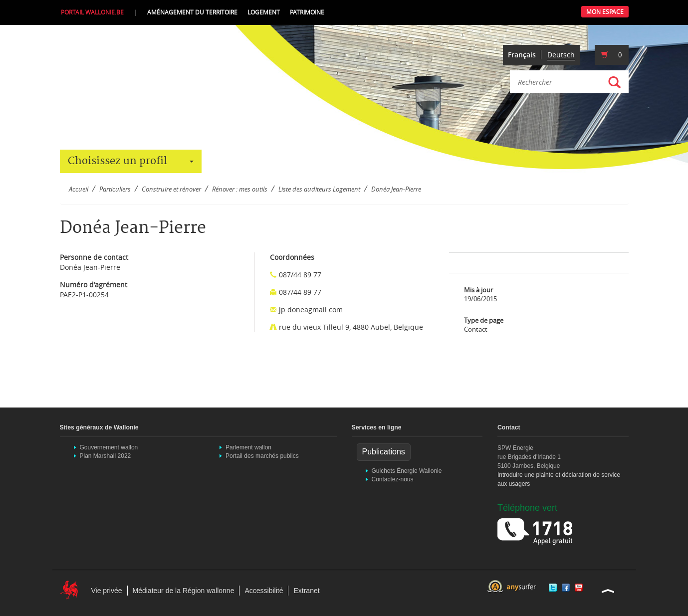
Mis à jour (478, 290)
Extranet (306, 591)
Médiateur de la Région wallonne (184, 591)
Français (522, 55)
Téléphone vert (527, 508)
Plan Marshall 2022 (106, 456)
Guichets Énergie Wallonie (407, 471)
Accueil (79, 189)
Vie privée (107, 591)
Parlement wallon (248, 447)
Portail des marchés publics (262, 456)
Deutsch (561, 55)
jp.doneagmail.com (311, 309)
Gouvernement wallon (109, 447)
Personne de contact (94, 257)
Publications (384, 452)
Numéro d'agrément (94, 285)
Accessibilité (264, 591)
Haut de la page (608, 591)
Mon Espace (605, 12)
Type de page (484, 320)
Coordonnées (292, 257)
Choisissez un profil (131, 161)
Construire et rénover (171, 189)
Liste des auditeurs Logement (319, 189)
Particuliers (115, 189)
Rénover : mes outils (240, 189)
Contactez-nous (393, 479)
